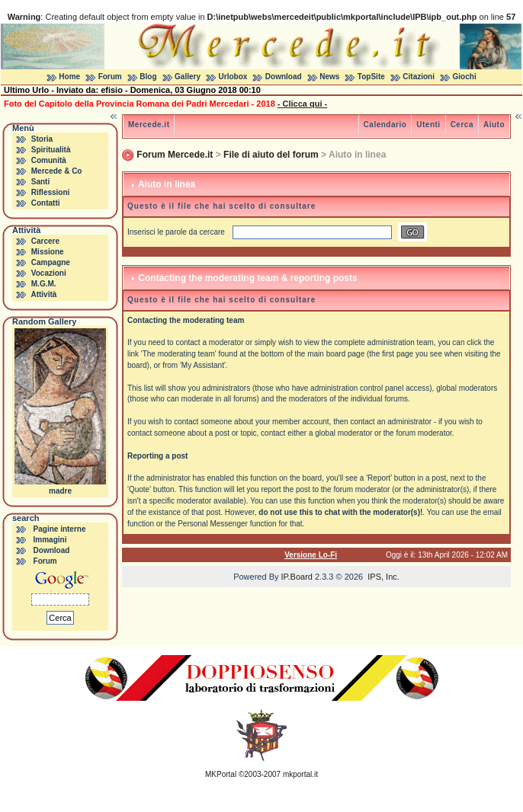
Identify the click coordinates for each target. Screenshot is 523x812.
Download (284, 77)
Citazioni (419, 77)
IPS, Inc (382, 577)
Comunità (49, 160)
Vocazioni (49, 273)
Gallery (188, 77)
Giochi (465, 77)
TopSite (371, 77)
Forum (110, 77)
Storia (42, 139)
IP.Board (297, 577)
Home (69, 77)
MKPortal (221, 774)
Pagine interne (60, 529)
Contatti (46, 203)
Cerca (462, 125)
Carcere (45, 241)
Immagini (50, 540)
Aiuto (494, 125)
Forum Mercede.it (175, 155)
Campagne (51, 262)
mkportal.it (300, 774)
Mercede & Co (57, 171)
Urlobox (233, 77)
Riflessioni (51, 192)
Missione (48, 252)
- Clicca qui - (302, 104)
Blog (148, 77)
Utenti (428, 125)
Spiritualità (51, 150)
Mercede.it (149, 125)
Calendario (385, 125)
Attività (43, 294)
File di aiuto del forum (271, 155)
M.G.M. (44, 284)
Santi (40, 182)
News (329, 77)
